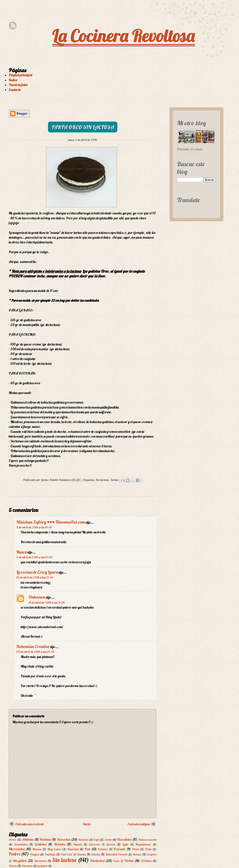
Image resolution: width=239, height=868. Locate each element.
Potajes (34, 854)
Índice (13, 80)
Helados (60, 844)
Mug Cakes (54, 849)
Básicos (83, 840)
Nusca (22, 552)
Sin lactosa (102, 480)
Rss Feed (13, 26)
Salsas (137, 854)
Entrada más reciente (30, 824)
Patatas (103, 849)
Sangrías (152, 854)
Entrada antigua (139, 824)
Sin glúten (20, 861)
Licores (111, 844)
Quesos (81, 854)
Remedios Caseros (116, 854)
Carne (108, 840)
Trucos (13, 866)
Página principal (20, 75)
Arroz (12, 840)
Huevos (77, 844)
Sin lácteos (97, 861)
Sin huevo (40, 861)
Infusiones (94, 844)
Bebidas (45, 839)
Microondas (17, 849)
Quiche (95, 854)
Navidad (73, 849)
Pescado (119, 849)
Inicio (87, 824)
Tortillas (146, 861)
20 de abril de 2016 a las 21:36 (35, 652)
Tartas (114, 480)
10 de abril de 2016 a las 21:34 (35, 577)
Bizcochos (64, 839)
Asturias (28, 839)
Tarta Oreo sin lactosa (83, 127)
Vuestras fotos (18, 85)
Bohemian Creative (33, 646)
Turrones (27, 866)
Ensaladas (21, 844)
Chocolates (124, 839)
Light (125, 844)
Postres (14, 854)
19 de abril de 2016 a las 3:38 (46, 603)
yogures (42, 866)
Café (96, 840)
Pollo (148, 849)
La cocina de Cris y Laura (37, 572)
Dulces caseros (147, 840)
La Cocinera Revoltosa (124, 36)
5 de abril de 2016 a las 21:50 (34, 557)
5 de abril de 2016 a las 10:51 (34, 527)
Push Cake (67, 854)
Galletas (41, 844)
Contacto (15, 90)
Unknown (37, 597)
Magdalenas (143, 844)
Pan (87, 849)
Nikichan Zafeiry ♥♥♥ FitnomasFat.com (51, 522)
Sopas (116, 861)
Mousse (37, 849)
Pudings (50, 854)
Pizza (135, 849)
